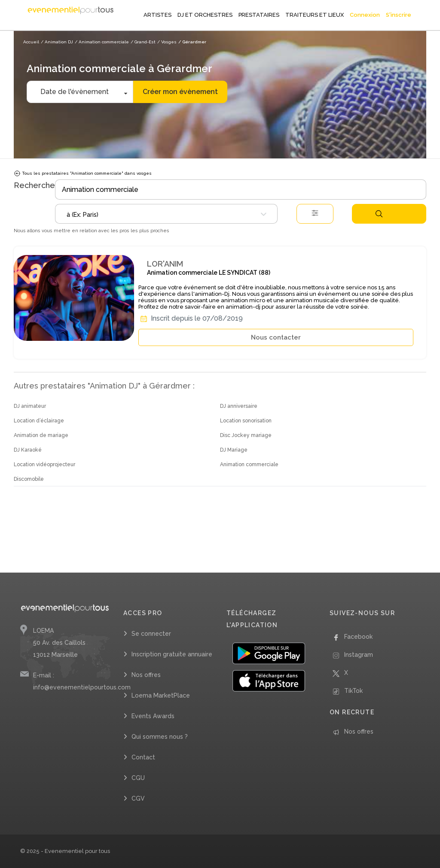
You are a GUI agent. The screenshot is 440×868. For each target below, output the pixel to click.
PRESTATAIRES (259, 15)
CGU (138, 778)
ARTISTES (157, 15)
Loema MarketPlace (161, 695)
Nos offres (146, 675)
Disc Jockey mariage (246, 435)
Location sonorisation (246, 421)
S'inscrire (399, 15)
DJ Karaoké (28, 450)
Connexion (365, 15)
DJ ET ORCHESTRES (205, 15)
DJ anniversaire (239, 406)
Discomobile (29, 479)
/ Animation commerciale (102, 42)
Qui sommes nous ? (160, 737)
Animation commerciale (249, 464)
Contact (143, 757)
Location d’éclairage (39, 421)
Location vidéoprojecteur (44, 464)
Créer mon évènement (180, 92)
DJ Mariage (234, 450)
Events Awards (153, 716)
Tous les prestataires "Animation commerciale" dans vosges (83, 173)
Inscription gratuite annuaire (172, 654)
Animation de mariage (41, 435)
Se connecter (151, 634)
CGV (138, 798)
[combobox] (166, 214)
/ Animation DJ (57, 42)
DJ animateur (30, 406)
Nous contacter (276, 337)
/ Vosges (167, 42)
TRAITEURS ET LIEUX (315, 15)
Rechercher (379, 214)
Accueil (31, 42)
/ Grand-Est (143, 42)
